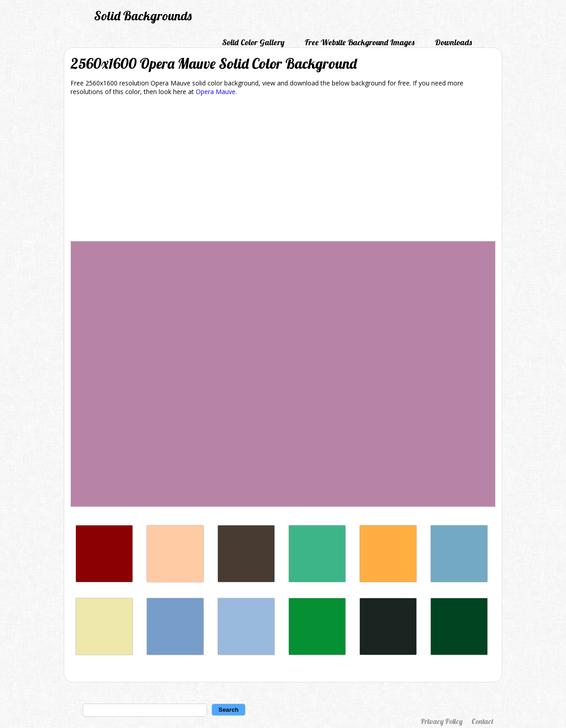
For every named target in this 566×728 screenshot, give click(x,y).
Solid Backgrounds (143, 16)
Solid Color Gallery (253, 42)
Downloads (453, 42)
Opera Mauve (216, 92)
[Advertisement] (283, 170)
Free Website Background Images (360, 42)
